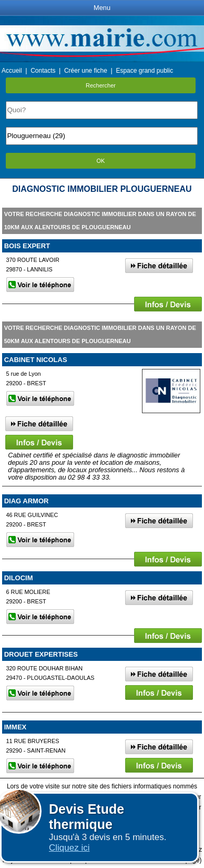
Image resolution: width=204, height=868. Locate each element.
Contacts (43, 71)
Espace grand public (144, 71)
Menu (102, 8)
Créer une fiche (86, 71)
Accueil (12, 71)
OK (101, 161)
